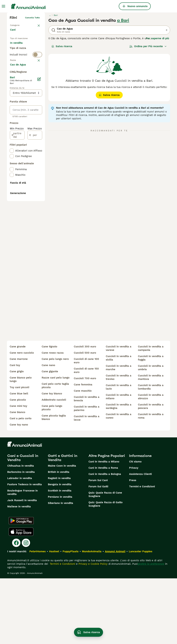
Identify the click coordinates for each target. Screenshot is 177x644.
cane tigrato (49, 412)
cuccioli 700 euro (85, 444)
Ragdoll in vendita (59, 544)
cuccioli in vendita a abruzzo (151, 462)
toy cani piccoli (19, 453)
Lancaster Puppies (141, 617)
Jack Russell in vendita (22, 566)
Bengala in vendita (60, 550)
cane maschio (83, 456)
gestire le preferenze (151, 629)
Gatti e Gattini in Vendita (63, 523)
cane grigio (17, 437)
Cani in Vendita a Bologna (105, 540)
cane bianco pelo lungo (21, 445)
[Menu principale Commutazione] (3, 6)
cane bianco (17, 478)
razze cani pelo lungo (56, 443)
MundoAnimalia (92, 617)
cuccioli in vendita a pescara (151, 472)
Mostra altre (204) (24, 158)
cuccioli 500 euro (85, 418)
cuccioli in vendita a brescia (87, 464)
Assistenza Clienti (140, 540)
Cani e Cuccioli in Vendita (23, 523)
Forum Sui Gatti (98, 552)
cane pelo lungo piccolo (52, 473)
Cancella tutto (32, 18)
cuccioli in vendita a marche (119, 433)
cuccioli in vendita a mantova (151, 443)
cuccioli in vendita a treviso (119, 443)
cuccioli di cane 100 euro (86, 426)
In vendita (19, 46)
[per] (35, 228)
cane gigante (50, 437)
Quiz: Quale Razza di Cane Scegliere (105, 560)
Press (133, 546)
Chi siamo (135, 527)
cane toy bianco (52, 459)
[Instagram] (26, 608)
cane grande (18, 412)
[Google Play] (21, 586)
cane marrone (19, 425)
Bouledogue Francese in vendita (22, 558)
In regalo (18, 55)
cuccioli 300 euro (85, 412)
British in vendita (59, 538)
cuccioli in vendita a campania (151, 414)
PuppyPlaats (71, 617)
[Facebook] (16, 608)
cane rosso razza (53, 418)
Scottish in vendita (60, 556)
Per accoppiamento (25, 63)
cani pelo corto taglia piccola (55, 451)
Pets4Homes (38, 617)
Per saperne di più (157, 38)
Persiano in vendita (60, 562)
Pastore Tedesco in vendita (25, 550)
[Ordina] (148, 46)
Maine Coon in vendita (62, 531)
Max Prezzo (35, 222)
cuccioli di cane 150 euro (86, 436)
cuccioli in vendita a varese (119, 414)
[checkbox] (12, 100)
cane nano (48, 431)
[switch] (26, 76)
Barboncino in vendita (21, 538)
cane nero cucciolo (22, 418)
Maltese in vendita (19, 572)
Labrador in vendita (20, 544)
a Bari (123, 20)
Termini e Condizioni (142, 552)
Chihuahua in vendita (21, 531)
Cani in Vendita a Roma (103, 533)
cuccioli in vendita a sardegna (119, 472)
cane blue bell (19, 459)
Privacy (134, 533)
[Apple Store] (21, 597)
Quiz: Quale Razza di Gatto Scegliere (106, 570)
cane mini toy (18, 472)
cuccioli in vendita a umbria (151, 433)
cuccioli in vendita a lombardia (151, 453)
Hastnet (54, 617)
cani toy (15, 431)
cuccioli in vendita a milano (119, 462)
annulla (36, 83)
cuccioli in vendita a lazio (119, 453)
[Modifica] (39, 172)
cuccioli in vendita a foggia (151, 424)
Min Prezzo (17, 222)
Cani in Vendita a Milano (104, 527)
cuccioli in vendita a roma (151, 482)
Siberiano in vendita (60, 569)
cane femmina (83, 450)
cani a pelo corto (21, 484)
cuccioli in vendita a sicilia (119, 424)
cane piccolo (18, 465)
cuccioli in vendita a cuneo (119, 482)
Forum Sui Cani (98, 546)
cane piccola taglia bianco (54, 483)
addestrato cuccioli (54, 465)
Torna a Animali (18, 25)
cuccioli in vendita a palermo (87, 474)
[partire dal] (17, 228)
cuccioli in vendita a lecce (87, 484)
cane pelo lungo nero (55, 425)
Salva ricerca (62, 46)
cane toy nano (19, 490)
